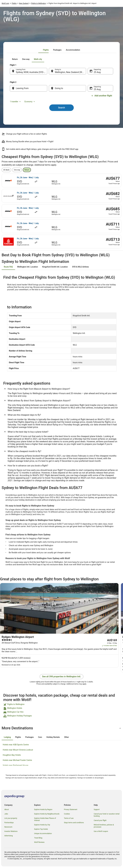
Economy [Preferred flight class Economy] (30, 102)
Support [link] (97, 810)
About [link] (7, 810)
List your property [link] (11, 818)
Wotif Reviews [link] (39, 842)
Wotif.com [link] (5, 3)
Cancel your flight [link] (100, 820)
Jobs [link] (6, 814)
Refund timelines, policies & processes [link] (104, 826)
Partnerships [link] (9, 823)
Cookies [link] (67, 814)
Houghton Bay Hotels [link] (12, 755)
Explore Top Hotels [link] (41, 829)
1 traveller (16, 102)
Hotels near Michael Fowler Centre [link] (17, 760)
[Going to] (68, 88)
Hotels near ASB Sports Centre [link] (16, 745)
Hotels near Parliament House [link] (15, 765)
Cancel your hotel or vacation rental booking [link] (107, 815)
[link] (61, 705)
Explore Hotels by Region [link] (43, 810)
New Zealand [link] (24, 3)
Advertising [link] (8, 836)
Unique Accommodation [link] (43, 834)
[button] (61, 728)
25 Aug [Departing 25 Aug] (97, 72)
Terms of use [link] (69, 818)
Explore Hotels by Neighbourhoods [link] (47, 814)
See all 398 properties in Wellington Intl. (61, 677)
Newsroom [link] (8, 827)
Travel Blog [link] (38, 838)
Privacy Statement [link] (71, 810)
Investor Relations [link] (11, 831)
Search (62, 108)
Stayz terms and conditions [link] (74, 823)
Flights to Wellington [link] (39, 3)
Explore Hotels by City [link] (42, 825)
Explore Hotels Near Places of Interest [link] (45, 819)
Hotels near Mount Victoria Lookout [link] (18, 750)
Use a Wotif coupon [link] (101, 831)
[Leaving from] (29, 88)
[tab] (46, 50)
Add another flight (102, 96)
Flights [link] (14, 3)
